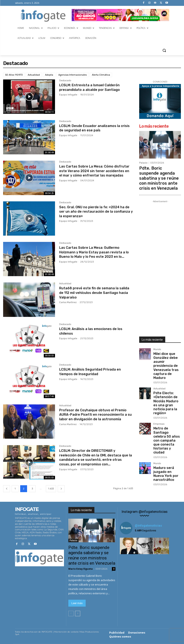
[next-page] (61, 489)
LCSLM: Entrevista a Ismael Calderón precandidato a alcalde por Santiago (93, 87)
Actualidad (34, 75)
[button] (164, 50)
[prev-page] (7, 489)
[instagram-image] (128, 546)
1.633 (51, 489)
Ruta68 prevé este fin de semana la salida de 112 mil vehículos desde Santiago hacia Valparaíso (92, 293)
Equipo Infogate (68, 95)
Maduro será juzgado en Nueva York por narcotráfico (167, 424)
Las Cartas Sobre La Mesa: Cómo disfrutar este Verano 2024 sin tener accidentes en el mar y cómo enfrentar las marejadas (95, 173)
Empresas (159, 391)
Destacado (65, 81)
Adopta (49, 75)
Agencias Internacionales (73, 75)
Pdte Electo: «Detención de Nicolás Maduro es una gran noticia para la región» (167, 375)
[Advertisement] (160, 255)
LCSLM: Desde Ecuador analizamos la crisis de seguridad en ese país (93, 128)
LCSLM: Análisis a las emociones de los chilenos (94, 331)
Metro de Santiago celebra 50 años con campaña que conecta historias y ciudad (166, 401)
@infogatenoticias (148, 526)
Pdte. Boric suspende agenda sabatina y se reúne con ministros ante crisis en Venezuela (160, 172)
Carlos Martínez (68, 302)
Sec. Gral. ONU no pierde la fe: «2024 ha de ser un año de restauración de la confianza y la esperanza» (95, 211)
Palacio (143, 163)
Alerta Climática (101, 75)
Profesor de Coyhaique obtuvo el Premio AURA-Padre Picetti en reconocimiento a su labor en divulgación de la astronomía (89, 417)
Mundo (157, 338)
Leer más (77, 603)
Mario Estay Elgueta (81, 569)
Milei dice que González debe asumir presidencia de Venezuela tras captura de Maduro (166, 348)
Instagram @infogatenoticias (145, 512)
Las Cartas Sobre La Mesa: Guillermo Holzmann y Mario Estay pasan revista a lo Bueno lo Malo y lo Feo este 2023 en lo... (96, 254)
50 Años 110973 (14, 75)
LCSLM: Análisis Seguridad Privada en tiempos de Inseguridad (93, 372)
